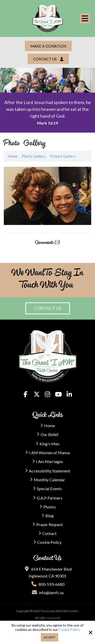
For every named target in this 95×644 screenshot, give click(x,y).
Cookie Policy (69, 630)
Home (13, 156)
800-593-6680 (48, 584)
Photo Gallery (34, 156)
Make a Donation (48, 46)
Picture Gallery (63, 156)
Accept (50, 637)
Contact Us (48, 59)
